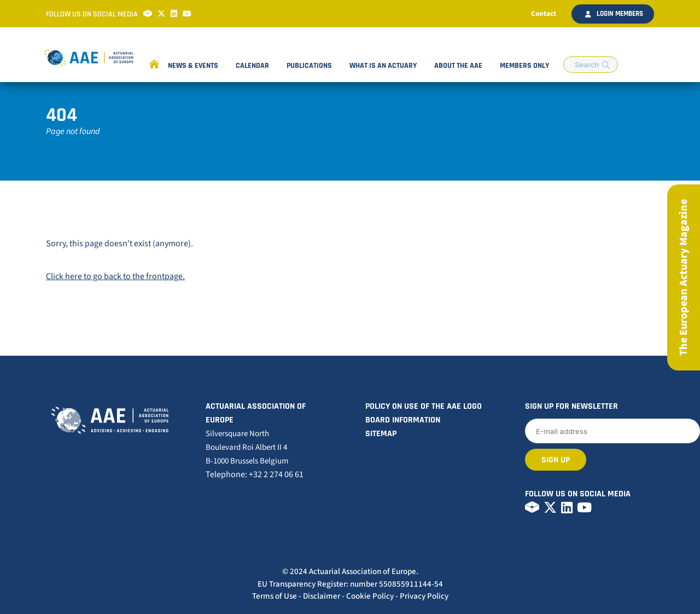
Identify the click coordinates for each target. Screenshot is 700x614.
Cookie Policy (370, 596)
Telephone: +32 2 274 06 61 (255, 474)
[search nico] (591, 65)
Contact (544, 14)
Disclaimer (322, 596)
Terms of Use (275, 596)
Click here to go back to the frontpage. (115, 276)
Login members (614, 14)
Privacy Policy (424, 596)
